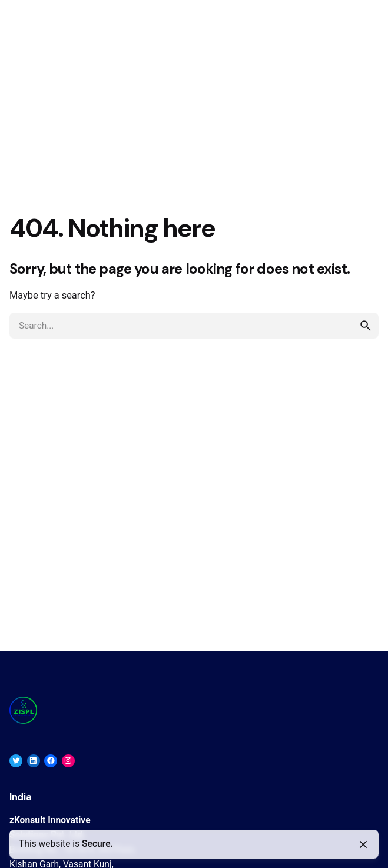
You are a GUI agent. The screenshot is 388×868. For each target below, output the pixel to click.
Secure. (97, 844)
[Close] (363, 844)
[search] (366, 326)
